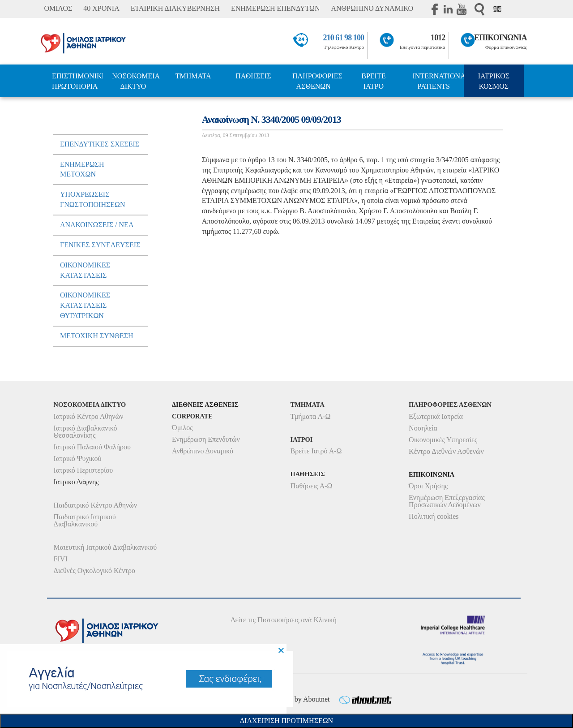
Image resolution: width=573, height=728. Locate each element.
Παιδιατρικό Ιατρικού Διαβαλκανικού (85, 520)
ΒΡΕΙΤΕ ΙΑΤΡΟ (373, 81)
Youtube (462, 9)
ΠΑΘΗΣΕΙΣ (253, 76)
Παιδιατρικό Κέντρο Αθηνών (96, 505)
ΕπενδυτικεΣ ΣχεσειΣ (100, 144)
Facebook (435, 9)
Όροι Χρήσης (428, 486)
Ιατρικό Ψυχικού (78, 459)
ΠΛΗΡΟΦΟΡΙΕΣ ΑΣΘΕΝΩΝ (317, 81)
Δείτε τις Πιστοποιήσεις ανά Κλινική (284, 620)
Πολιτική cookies (434, 516)
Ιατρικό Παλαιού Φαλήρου (92, 447)
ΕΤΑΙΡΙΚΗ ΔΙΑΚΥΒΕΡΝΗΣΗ (175, 8)
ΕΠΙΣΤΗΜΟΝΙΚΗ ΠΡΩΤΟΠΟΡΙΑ (77, 81)
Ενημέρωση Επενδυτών (206, 439)
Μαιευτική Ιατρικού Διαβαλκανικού (105, 547)
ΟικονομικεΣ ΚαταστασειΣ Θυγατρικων (85, 305)
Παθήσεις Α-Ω (312, 486)
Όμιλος (182, 428)
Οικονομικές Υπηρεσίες (443, 440)
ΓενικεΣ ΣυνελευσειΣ (100, 245)
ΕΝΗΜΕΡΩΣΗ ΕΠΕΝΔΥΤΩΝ (275, 8)
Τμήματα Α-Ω (311, 416)
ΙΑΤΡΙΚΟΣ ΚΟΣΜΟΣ (494, 81)
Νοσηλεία (423, 428)
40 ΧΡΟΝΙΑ (101, 8)
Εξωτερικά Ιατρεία (436, 416)
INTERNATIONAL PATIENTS (438, 81)
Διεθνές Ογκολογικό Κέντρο (94, 571)
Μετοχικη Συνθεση (97, 336)
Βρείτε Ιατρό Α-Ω (316, 451)
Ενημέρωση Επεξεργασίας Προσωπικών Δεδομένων (447, 501)
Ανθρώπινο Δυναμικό (203, 451)
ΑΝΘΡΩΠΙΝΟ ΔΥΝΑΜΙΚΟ (372, 8)
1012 (438, 38)
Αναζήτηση (479, 9)
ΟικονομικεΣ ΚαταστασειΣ (85, 270)
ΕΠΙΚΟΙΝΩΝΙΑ (500, 38)
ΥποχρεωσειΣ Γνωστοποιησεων (93, 199)
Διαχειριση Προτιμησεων (286, 721)
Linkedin (448, 9)
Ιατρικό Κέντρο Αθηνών (89, 416)
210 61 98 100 (344, 38)
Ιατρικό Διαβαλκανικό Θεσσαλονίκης (86, 432)
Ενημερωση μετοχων (82, 169)
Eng (497, 9)
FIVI (61, 559)
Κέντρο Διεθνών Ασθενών (446, 451)
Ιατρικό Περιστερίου (83, 470)
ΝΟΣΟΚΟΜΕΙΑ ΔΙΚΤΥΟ (136, 81)
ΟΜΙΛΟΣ (58, 8)
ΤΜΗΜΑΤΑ (193, 76)
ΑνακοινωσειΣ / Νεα (97, 225)
